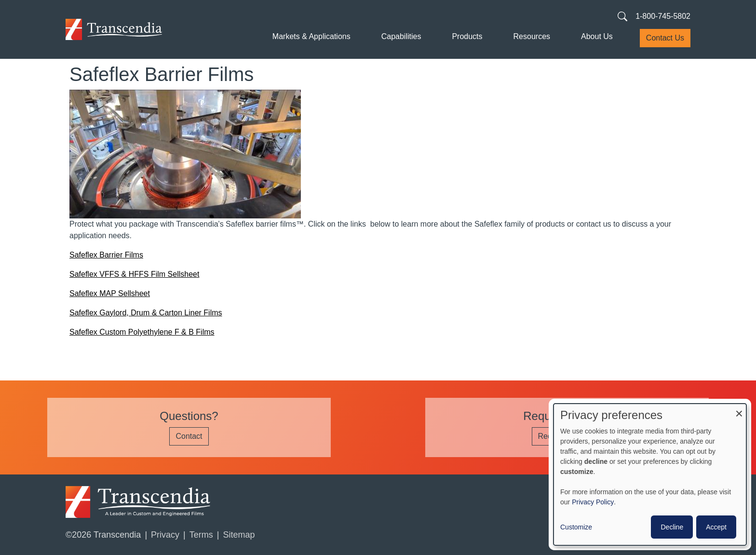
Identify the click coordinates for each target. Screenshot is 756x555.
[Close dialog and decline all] (739, 410)
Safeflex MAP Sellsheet (110, 293)
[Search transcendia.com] (622, 16)
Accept (716, 527)
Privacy (165, 535)
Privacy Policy (593, 502)
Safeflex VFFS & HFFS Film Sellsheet (134, 274)
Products (467, 36)
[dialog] (650, 474)
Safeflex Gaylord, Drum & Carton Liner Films (146, 313)
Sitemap (239, 535)
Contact (189, 436)
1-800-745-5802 (663, 16)
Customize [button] (576, 527)
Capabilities (401, 36)
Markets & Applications (311, 36)
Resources (532, 36)
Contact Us (665, 38)
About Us (597, 36)
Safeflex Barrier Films (106, 255)
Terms (201, 535)
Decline (672, 527)
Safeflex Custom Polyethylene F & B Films (142, 332)
